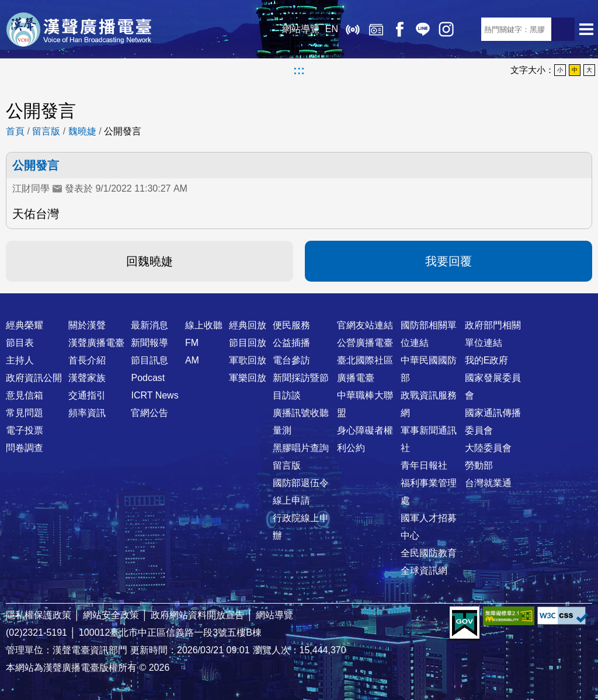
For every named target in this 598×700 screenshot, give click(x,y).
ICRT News (154, 395)
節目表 (20, 343)
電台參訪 (291, 360)
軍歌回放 (248, 360)
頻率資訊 (87, 413)
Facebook (399, 29)
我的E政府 (487, 360)
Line (423, 29)
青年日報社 (424, 465)
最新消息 (149, 325)
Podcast (148, 378)
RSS (470, 29)
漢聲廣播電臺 (79, 29)
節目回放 (248, 343)
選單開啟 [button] (586, 29)
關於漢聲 (87, 325)
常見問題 (25, 413)
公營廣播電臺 (365, 343)
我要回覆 (448, 261)
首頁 (15, 131)
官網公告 (149, 413)
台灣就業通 (488, 483)
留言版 (46, 131)
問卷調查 (25, 448)
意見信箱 (25, 395)
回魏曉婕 (149, 261)
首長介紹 (87, 360)
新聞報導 (149, 343)
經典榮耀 (25, 325)
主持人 (20, 360)
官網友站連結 (365, 325)
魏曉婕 (82, 131)
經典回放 (376, 29)
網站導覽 (301, 29)
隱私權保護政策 (39, 615)
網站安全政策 (111, 615)
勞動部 (479, 465)
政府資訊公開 (34, 378)
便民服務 (291, 325)
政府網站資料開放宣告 (197, 615)
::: (299, 70)
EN (332, 29)
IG (446, 29)
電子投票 (25, 430)
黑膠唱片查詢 (301, 448)
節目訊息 (149, 360)
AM (192, 360)
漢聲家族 (87, 378)
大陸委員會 (488, 448)
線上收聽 (353, 29)
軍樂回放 (248, 378)
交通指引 (87, 395)
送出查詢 (563, 29)
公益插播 (291, 343)
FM (192, 343)
